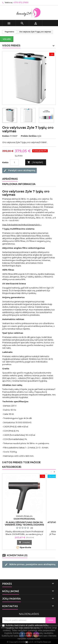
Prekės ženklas (29, 136)
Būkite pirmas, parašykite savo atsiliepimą (30, 565)
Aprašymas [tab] (10, 179)
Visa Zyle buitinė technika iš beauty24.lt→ (22, 225)
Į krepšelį (35, 162)
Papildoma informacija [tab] (19, 184)
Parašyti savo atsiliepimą (19, 171)
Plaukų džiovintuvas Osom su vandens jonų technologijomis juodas (24, 525)
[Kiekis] (14, 162)
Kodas (6, 136)
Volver (7, 39)
